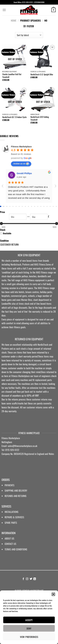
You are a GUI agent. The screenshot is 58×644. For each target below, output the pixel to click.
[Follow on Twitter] (31, 579)
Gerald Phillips (24, 173)
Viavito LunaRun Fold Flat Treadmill (12, 76)
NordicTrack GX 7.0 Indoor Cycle (14, 117)
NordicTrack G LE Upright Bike (42, 75)
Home (14, 21)
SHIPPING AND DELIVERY (16, 491)
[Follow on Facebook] (23, 579)
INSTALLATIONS (12, 512)
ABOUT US (9, 538)
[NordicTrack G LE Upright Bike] (43, 57)
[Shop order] (29, 35)
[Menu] (4, 10)
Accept (29, 620)
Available (7, 233)
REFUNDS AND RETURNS (16, 496)
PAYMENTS (10, 485)
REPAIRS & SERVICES (14, 517)
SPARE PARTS (11, 523)
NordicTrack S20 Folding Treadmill (40, 118)
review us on (21, 164)
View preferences (29, 637)
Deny (29, 628)
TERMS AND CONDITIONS (16, 549)
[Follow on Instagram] (27, 579)
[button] (53, 594)
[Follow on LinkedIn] (35, 579)
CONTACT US (10, 544)
